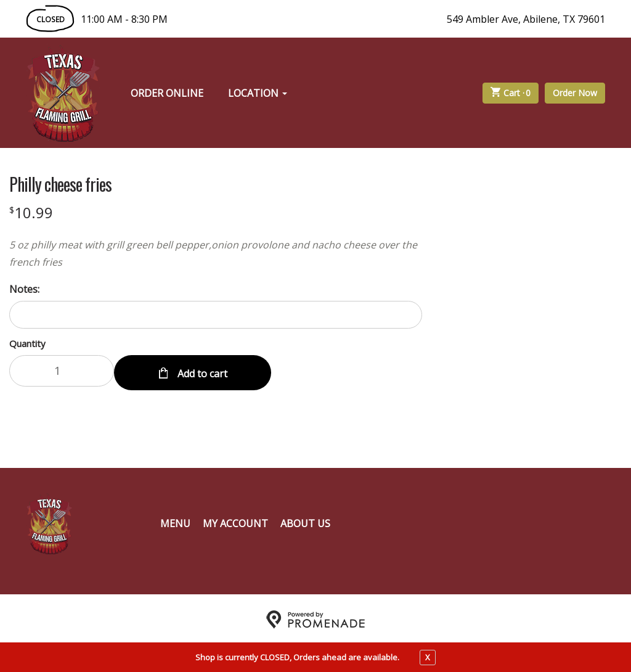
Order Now (575, 93)
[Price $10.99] (31, 212)
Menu (175, 521)
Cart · (511, 93)
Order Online (167, 93)
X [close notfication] (428, 657)
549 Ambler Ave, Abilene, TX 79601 (526, 19)
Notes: (24, 289)
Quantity (27, 343)
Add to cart (201, 371)
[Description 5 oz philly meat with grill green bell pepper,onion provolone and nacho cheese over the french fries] (216, 253)
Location (258, 93)
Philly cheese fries (60, 184)
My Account (235, 521)
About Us (305, 521)
